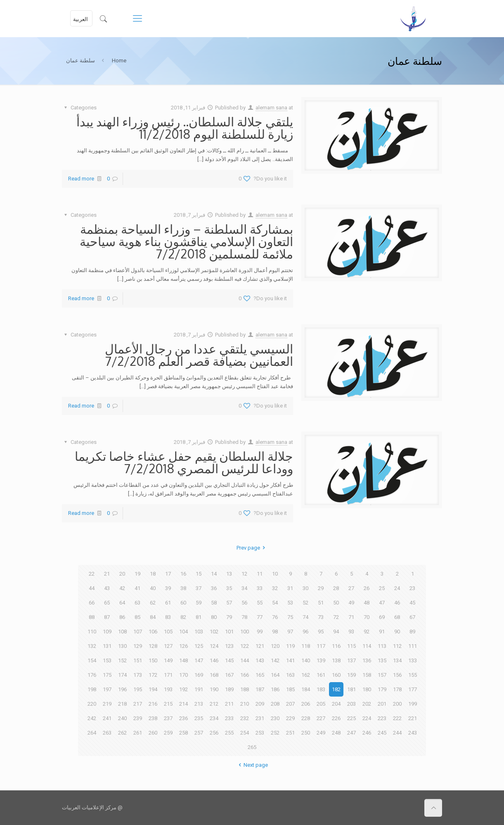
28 (336, 588)
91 (382, 632)
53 (290, 603)
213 (199, 704)
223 (382, 718)
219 (107, 704)
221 (413, 718)
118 (306, 646)
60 (183, 603)
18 (153, 574)
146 (214, 660)
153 (107, 660)
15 (199, 574)
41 (137, 588)
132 (92, 646)
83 (168, 617)
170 (183, 675)
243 (413, 733)
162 (306, 675)
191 (199, 689)
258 (183, 733)
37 (199, 588)
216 (153, 704)
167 (229, 675)
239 (138, 718)
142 (275, 660)
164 (275, 675)
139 (321, 660)
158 (367, 675)
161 (321, 675)
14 (214, 574)
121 (260, 646)
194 (153, 689)
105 (168, 632)
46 (397, 603)
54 (275, 603)
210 (245, 704)
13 (229, 574)
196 (122, 689)
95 (321, 632)
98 (275, 632)
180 (367, 689)
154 (92, 660)
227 (321, 718)
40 (153, 588)
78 (244, 617)
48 (367, 603)
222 (397, 718)
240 (122, 718)
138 (336, 660)
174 (122, 675)
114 (367, 646)
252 (275, 733)
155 (413, 675)
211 (229, 704)
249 (321, 733)
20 (122, 574)
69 (382, 617)
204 (336, 704)
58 (214, 603)
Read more (81, 179)
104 (183, 632)
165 (260, 675)
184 (306, 689)
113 (382, 646)
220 (92, 704)
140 (306, 660)
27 (351, 588)
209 (260, 704)
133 (413, 660)
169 (199, 675)
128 (153, 646)
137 (351, 660)
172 (153, 675)
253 (260, 733)
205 (321, 704)
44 (92, 588)
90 (397, 632)
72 (336, 617)
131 (107, 646)
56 (244, 603)
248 (336, 733)
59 (199, 603)
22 (92, 574)
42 (122, 588)
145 (229, 660)
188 (245, 689)
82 (183, 617)
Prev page (252, 548)
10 (275, 574)
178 (397, 689)
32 (275, 588)
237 (168, 718)
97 (290, 632)
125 (199, 646)
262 (122, 733)
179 (382, 689)
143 (260, 660)
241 (107, 718)
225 (351, 718)
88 (92, 617)
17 (168, 574)
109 (107, 632)
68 (397, 617)
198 (92, 689)
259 (168, 733)
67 (412, 617)
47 (382, 603)
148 (183, 660)
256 (214, 733)
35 (229, 588)
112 (397, 646)
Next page (252, 765)
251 (290, 733)
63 (137, 603)
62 (153, 603)
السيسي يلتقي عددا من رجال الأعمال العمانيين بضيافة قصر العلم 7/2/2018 (199, 355)
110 (92, 632)
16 (183, 574)
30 (305, 588)
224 (367, 718)
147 (199, 660)
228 (306, 718)
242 (92, 718)
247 (351, 733)
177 (413, 689)
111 (413, 646)
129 (138, 646)
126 (183, 646)
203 (351, 704)
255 (229, 733)
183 (321, 689)
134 (397, 660)
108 (122, 632)
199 (413, 704)
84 (153, 617)
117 (321, 646)
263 (107, 733)
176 (92, 675)
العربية (80, 19)
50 (336, 603)
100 (245, 632)
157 (382, 675)
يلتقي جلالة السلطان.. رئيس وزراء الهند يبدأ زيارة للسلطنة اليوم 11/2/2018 (185, 128)
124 (214, 646)
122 (245, 646)
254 (245, 733)
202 (367, 704)
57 (229, 603)
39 (168, 588)
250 (306, 733)
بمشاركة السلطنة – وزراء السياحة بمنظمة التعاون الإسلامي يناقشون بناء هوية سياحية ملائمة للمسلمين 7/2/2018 (186, 241)
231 (260, 718)
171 (168, 675)
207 (290, 704)
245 (382, 733)
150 (153, 660)
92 (367, 632)
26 (367, 588)
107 (138, 632)
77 (260, 617)
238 (153, 718)
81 (199, 617)
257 (199, 733)
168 (214, 675)
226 (336, 718)
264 (92, 733)
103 (199, 632)
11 (260, 574)
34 (244, 588)
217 (138, 704)
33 (260, 588)
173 (138, 675)
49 (351, 603)
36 (214, 588)
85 (137, 617)
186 (275, 689)
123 (229, 646)
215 (168, 704)
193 (168, 689)
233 (229, 718)
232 (245, 718)
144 (245, 660)
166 (245, 675)
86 (122, 617)
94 (336, 632)
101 (229, 632)
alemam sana (271, 108)
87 (107, 617)
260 (153, 733)
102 (214, 632)
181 (351, 689)
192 (183, 689)
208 (275, 704)
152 (122, 660)
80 (214, 617)
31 (290, 588)
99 (260, 632)
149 (168, 660)
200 (397, 704)
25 (382, 588)
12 (244, 574)
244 (397, 733)
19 (137, 574)
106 (153, 632)
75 (290, 617)
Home (119, 60)
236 (183, 718)
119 (290, 646)
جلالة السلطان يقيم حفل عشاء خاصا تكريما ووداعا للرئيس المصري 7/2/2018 (184, 462)
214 (183, 704)
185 (290, 689)
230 (275, 718)
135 (382, 660)
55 (260, 603)
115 (351, 646)
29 (321, 588)
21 (107, 574)
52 (305, 603)
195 (138, 689)
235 (199, 718)
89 (412, 632)
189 (229, 689)
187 (260, 689)
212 (214, 704)
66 (92, 603)
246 (367, 733)
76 (275, 617)
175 (107, 675)
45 (412, 603)
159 (351, 675)
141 (290, 660)
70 (367, 617)
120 (275, 646)
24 (397, 588)
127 (168, 646)
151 (138, 660)
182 (336, 689)
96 (305, 632)
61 (168, 603)
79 (229, 617)
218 (122, 704)
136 (367, 660)
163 (290, 675)
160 (336, 675)
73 (321, 617)
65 (107, 603)
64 (122, 603)
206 (306, 704)
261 (138, 733)
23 (412, 588)
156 (397, 675)
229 (290, 718)
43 (107, 588)
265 (252, 747)
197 (107, 689)
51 (321, 603)
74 (305, 617)
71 (351, 617)
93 (351, 632)
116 (336, 646)
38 (183, 588)
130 (122, 646)
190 (214, 689)
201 (382, 704)
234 (214, 718)
